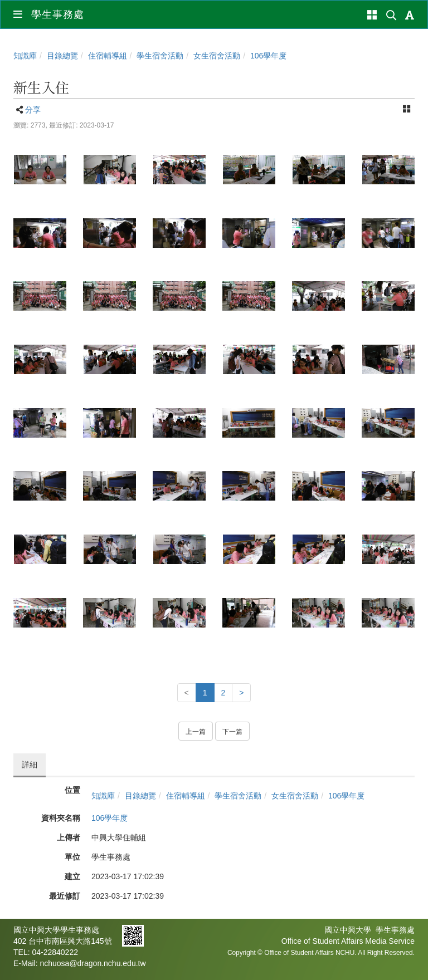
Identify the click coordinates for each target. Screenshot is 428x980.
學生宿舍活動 (160, 56)
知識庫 (25, 56)
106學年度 (268, 56)
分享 (33, 110)
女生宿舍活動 (217, 56)
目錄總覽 (62, 56)
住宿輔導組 (108, 56)
